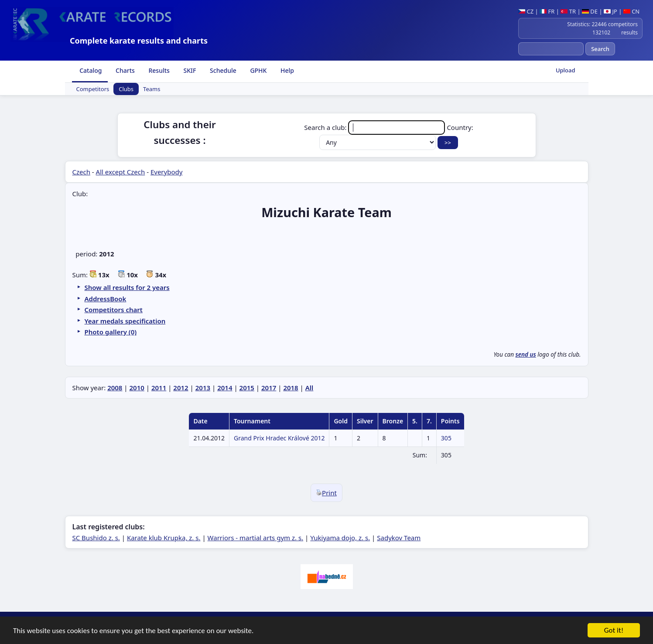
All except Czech (121, 172)
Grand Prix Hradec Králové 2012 (279, 438)
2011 (159, 388)
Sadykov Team (399, 538)
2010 (137, 388)
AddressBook (106, 299)
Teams (152, 89)
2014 (225, 388)
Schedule (222, 70)
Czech (81, 172)
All (309, 388)
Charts (124, 70)
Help (286, 70)
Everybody (166, 172)
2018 (291, 388)
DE (590, 11)
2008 (115, 388)
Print (326, 493)
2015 (247, 388)
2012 (181, 388)
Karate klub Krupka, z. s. (164, 538)
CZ (526, 11)
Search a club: (375, 127)
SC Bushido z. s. (96, 538)
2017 (269, 388)
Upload (566, 70)
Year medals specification (125, 321)
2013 (203, 388)
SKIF (189, 70)
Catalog (90, 70)
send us (526, 354)
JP (610, 11)
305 (446, 438)
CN (631, 11)
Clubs (126, 89)
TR (568, 11)
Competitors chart (114, 310)
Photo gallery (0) (111, 332)
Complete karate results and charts (139, 41)
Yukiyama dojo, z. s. (340, 538)
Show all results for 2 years (127, 287)
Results (158, 70)
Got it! (614, 633)
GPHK (258, 70)
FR (547, 11)
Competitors (93, 89)
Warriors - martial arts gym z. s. (256, 538)
